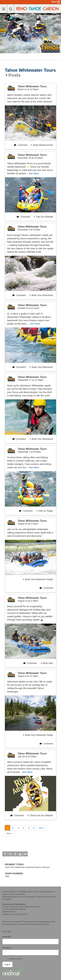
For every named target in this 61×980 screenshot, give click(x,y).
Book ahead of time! (42, 145)
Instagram (10, 855)
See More (34, 173)
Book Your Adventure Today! (38, 579)
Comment (21, 145)
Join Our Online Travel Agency (14, 909)
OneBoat (19, 922)
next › (42, 828)
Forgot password (15, 959)
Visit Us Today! (45, 511)
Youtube (20, 855)
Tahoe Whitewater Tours (30, 70)
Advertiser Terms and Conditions (15, 914)
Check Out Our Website (40, 815)
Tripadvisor (25, 855)
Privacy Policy (20, 894)
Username (7, 937)
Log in (7, 964)
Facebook (5, 855)
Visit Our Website (44, 217)
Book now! (47, 663)
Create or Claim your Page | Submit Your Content (21, 907)
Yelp (15, 855)
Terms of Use (8, 894)
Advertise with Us (9, 912)
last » (10, 833)
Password (7, 948)
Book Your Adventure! (41, 295)
